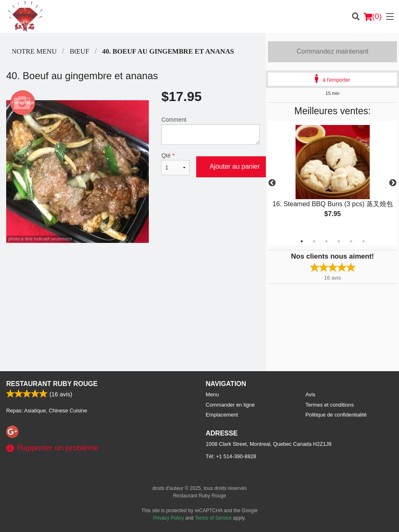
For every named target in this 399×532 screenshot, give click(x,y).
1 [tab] (302, 241)
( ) (373, 16)
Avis (310, 394)
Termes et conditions (330, 405)
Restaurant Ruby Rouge (52, 384)
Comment (210, 131)
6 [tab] (364, 241)
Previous (272, 183)
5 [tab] (351, 241)
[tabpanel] (332, 178)
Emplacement (222, 415)
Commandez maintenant (333, 51)
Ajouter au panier (235, 166)
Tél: (231, 456)
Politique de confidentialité (336, 415)
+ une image (22, 103)
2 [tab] (314, 241)
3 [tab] (326, 241)
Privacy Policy (169, 518)
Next (393, 183)
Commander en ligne (230, 405)
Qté (175, 164)
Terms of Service (213, 518)
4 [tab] (339, 241)
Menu (212, 394)
